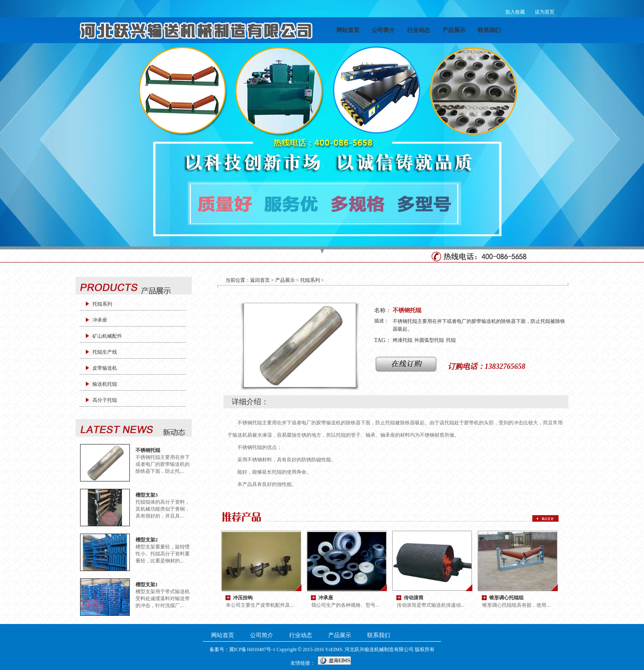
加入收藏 (515, 12)
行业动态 (419, 30)
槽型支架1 (147, 584)
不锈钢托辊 (148, 450)
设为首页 (545, 12)
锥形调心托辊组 (506, 597)
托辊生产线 (105, 352)
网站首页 (348, 30)
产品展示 (454, 30)
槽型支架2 (147, 540)
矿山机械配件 (107, 336)
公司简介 (383, 30)
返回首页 (260, 280)
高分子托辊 (105, 400)
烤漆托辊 (402, 340)
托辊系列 (102, 304)
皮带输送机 (105, 368)
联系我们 (489, 30)
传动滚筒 (414, 597)
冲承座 (100, 320)
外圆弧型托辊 (429, 340)
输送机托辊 (105, 384)
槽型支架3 (147, 495)
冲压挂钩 (243, 597)
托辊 (451, 340)
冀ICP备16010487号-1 (252, 649)
